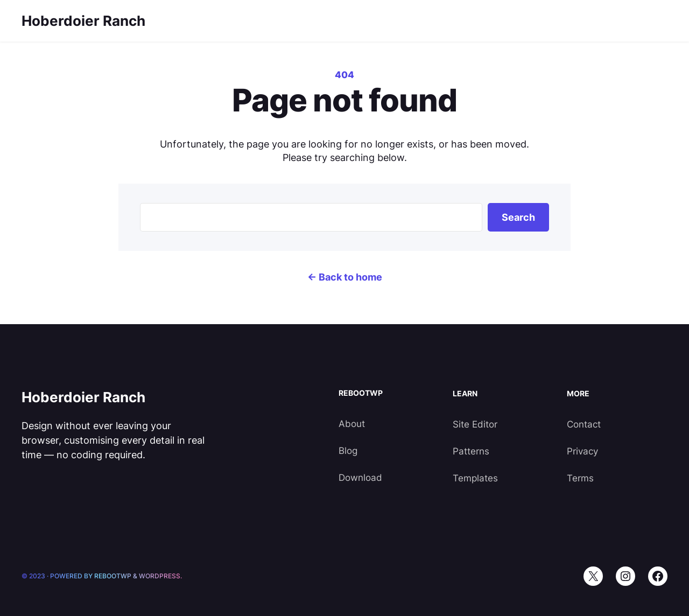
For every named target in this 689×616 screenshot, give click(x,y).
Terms (580, 478)
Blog (348, 451)
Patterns (471, 451)
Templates (475, 478)
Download (360, 478)
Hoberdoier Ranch (83, 21)
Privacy (582, 451)
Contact (584, 424)
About (352, 424)
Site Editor (475, 424)
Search (518, 217)
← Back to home (345, 277)
